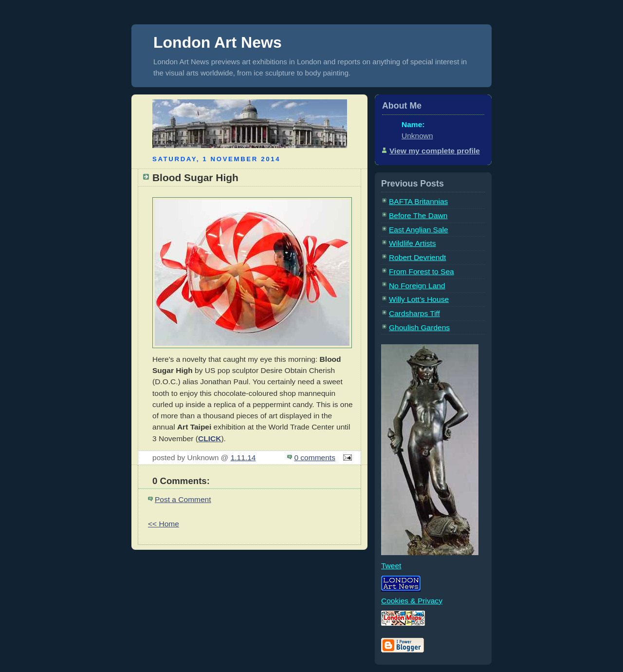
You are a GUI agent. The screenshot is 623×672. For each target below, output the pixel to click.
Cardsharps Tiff (414, 313)
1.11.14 (243, 457)
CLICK (210, 439)
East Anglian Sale (419, 230)
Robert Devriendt (417, 257)
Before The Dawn (418, 215)
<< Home (164, 524)
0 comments (315, 457)
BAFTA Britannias (418, 201)
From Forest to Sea (421, 271)
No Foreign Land (417, 286)
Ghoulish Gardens (419, 327)
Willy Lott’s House (419, 299)
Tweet (391, 566)
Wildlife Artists (412, 243)
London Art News (218, 42)
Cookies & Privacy (412, 601)
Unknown (417, 136)
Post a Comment (183, 499)
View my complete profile (435, 151)
